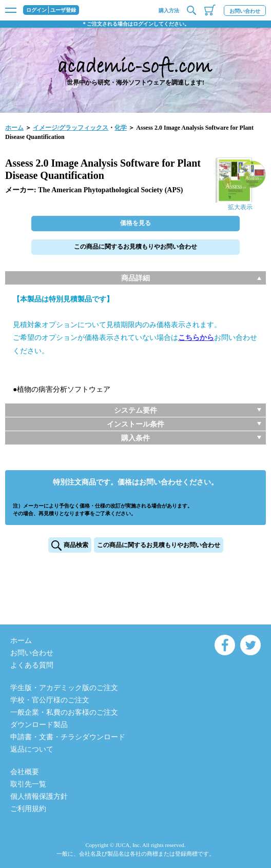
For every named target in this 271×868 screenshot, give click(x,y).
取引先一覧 (28, 784)
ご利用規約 (28, 809)
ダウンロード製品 (39, 725)
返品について (32, 749)
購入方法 (169, 11)
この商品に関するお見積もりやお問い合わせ (135, 247)
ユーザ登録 (63, 10)
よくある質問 (32, 665)
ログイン (36, 10)
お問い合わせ (245, 11)
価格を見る (135, 223)
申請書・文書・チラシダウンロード (68, 737)
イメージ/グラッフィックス (71, 128)
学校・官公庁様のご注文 (50, 700)
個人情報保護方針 (39, 796)
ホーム (14, 128)
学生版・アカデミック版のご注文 (64, 688)
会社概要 (25, 772)
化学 (121, 128)
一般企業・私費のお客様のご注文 (64, 712)
